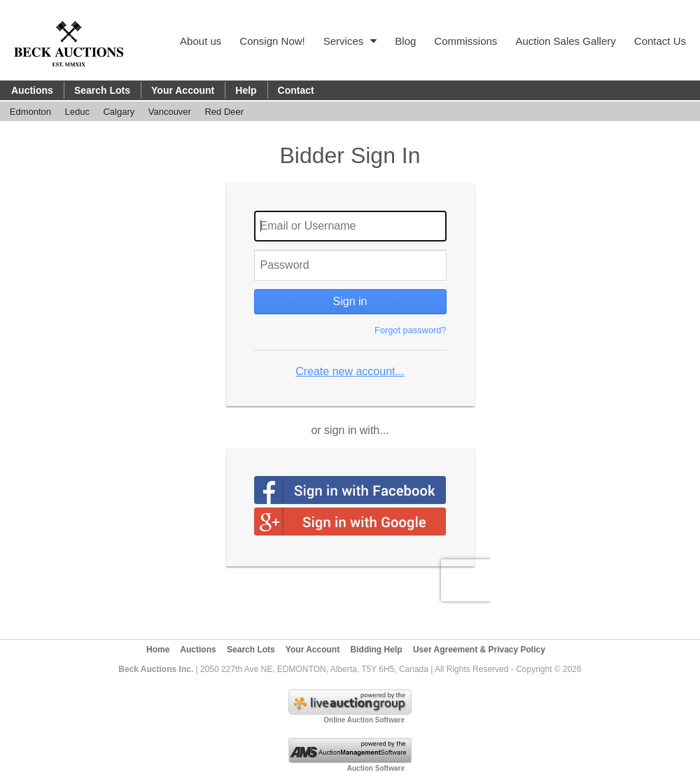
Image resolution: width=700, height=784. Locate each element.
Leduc (77, 112)
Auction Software (376, 768)
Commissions (465, 41)
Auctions (32, 90)
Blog (405, 41)
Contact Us (660, 41)
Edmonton (30, 112)
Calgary (119, 112)
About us (201, 41)
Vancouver (170, 112)
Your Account (183, 90)
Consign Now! (272, 41)
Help (246, 90)
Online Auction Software (364, 720)
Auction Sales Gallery (565, 41)
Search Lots (102, 90)
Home (158, 650)
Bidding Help (377, 650)
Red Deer (224, 112)
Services (350, 41)
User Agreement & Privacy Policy (479, 650)
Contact (296, 90)
